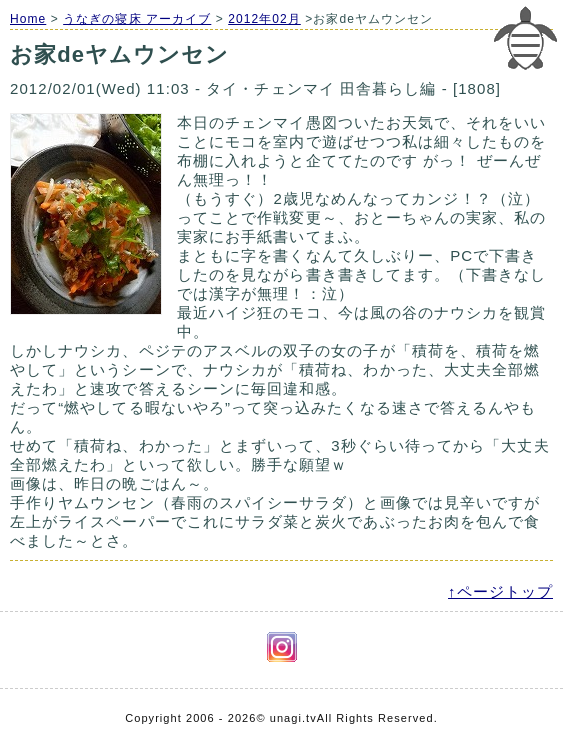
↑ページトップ (500, 591)
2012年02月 (264, 19)
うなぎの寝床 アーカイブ (137, 19)
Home (28, 19)
